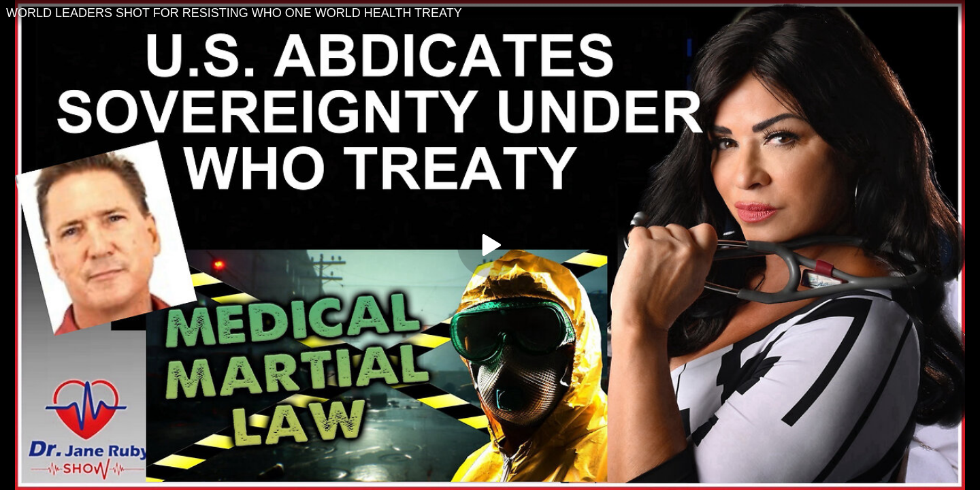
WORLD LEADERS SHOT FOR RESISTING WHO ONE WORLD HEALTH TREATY (234, 13)
